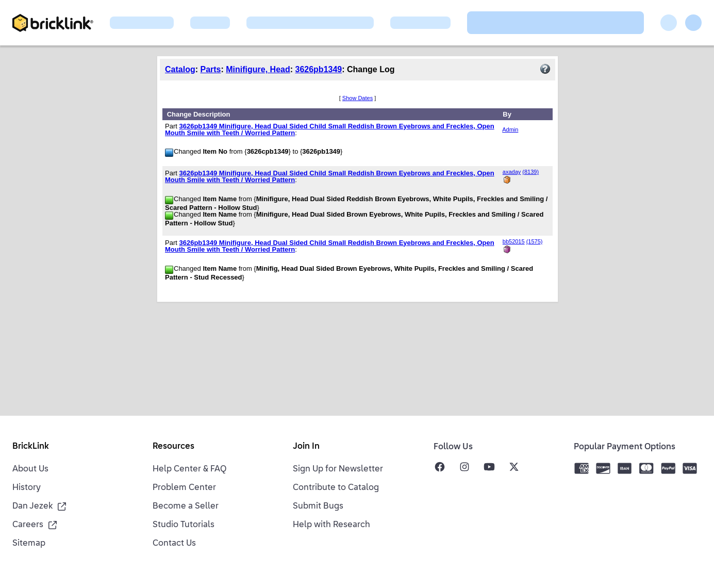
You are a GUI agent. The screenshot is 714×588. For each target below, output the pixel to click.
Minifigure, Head (258, 69)
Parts (210, 69)
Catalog (180, 69)
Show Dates (358, 98)
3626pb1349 (319, 69)
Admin (510, 129)
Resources (173, 447)
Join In (306, 447)
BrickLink (31, 447)
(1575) (535, 241)
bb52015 (514, 241)
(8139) (530, 172)
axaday (512, 172)
